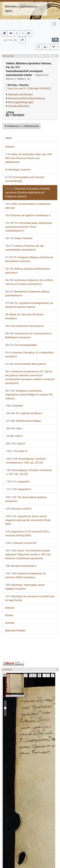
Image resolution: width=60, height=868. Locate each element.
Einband (10, 147)
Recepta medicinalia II (21, 566)
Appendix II (18, 489)
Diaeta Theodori (19, 238)
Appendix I (18, 482)
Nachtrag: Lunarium (18, 170)
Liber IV (17, 451)
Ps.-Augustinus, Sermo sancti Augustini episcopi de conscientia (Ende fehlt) (28, 520)
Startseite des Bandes (20, 95)
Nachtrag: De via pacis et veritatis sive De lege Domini (30, 598)
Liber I (14, 428)
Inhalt (8, 138)
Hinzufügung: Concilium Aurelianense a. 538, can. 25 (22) (26, 461)
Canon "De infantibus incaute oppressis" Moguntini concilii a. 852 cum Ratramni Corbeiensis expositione (28, 554)
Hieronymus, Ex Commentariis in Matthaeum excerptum (28, 335)
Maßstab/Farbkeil (15, 631)
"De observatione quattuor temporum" (26, 499)
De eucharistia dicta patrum (26, 364)
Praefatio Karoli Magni (24, 421)
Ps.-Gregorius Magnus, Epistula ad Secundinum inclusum (29, 259)
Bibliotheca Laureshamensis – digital (22, 9)
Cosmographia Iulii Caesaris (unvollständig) (25, 179)
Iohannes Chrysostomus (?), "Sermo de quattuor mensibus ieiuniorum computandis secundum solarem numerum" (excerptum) (30, 377)
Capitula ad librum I (24, 413)
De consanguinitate (21, 345)
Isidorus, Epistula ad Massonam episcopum (28, 271)
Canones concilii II (18, 509)
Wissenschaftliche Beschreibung (26, 98)
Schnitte (10, 623)
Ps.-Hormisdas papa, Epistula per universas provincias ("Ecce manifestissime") (29, 227)
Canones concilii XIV (21, 543)
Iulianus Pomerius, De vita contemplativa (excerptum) (24, 248)
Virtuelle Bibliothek (19, 106)
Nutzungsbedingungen (21, 102)
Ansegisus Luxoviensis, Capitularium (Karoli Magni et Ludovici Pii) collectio (29, 395)
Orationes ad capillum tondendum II (28, 215)
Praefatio (15, 406)
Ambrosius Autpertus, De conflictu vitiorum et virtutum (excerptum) (29, 282)
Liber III (16, 444)
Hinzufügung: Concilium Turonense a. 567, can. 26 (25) (29, 472)
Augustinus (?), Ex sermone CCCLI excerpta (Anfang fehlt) (27, 534)
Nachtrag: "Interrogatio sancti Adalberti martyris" (25, 587)
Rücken (9, 615)
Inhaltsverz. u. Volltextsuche (22, 126)
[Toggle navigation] (54, 24)
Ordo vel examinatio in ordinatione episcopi (28, 206)
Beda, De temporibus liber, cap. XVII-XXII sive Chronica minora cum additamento (29, 158)
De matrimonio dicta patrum (24, 326)
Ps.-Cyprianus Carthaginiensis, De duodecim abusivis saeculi (29, 305)
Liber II (14, 436)
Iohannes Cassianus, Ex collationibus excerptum (29, 354)
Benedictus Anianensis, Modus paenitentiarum (27, 294)
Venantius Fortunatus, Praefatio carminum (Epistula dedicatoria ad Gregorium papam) (28, 193)
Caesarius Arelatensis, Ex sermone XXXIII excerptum (25, 575)
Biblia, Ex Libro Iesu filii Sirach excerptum (24, 316)
